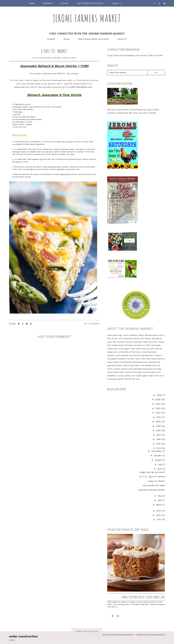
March (159, 505)
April (160, 500)
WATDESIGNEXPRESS (155, 635)
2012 (158, 515)
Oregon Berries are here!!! (152, 472)
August (158, 460)
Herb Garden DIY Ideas (154, 485)
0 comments (92, 324)
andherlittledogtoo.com (81, 87)
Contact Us (122, 39)
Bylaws (65, 3)
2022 (158, 413)
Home (32, 3)
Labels (115, 3)
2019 (158, 426)
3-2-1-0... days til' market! (152, 477)
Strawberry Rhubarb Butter (152, 490)
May (160, 496)
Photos (67, 39)
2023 (158, 408)
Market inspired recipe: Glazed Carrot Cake (143, 597)
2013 (159, 511)
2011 (159, 520)
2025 (158, 400)
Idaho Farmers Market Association (94, 39)
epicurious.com (22, 87)
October (158, 456)
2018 (158, 430)
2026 (160, 395)
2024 (158, 404)
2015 (159, 444)
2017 (159, 435)
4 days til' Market (54, 51)
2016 (159, 439)
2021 (159, 417)
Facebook (48, 3)
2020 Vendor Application (89, 3)
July (160, 464)
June (160, 469)
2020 (158, 422)
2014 (159, 448)
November (157, 451)
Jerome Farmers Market (87, 18)
